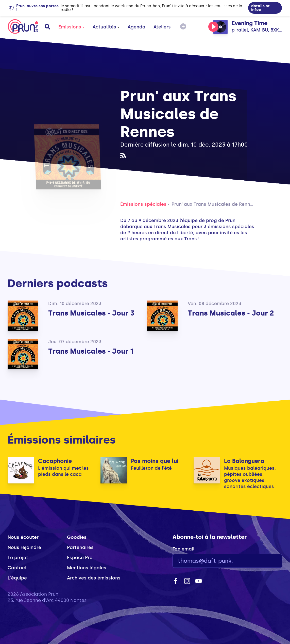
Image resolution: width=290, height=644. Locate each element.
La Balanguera (244, 461)
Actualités (106, 27)
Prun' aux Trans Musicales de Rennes (214, 204)
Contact (17, 568)
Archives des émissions (94, 578)
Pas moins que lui (155, 461)
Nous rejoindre (24, 547)
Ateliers (162, 27)
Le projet (18, 558)
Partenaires (80, 547)
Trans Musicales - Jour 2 (231, 313)
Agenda (137, 27)
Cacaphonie (55, 461)
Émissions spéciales (143, 204)
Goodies (77, 537)
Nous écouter (23, 537)
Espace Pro (80, 558)
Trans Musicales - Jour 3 (91, 313)
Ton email (183, 549)
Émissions (71, 27)
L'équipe (17, 578)
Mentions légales (87, 568)
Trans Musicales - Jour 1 (91, 351)
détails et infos (260, 8)
